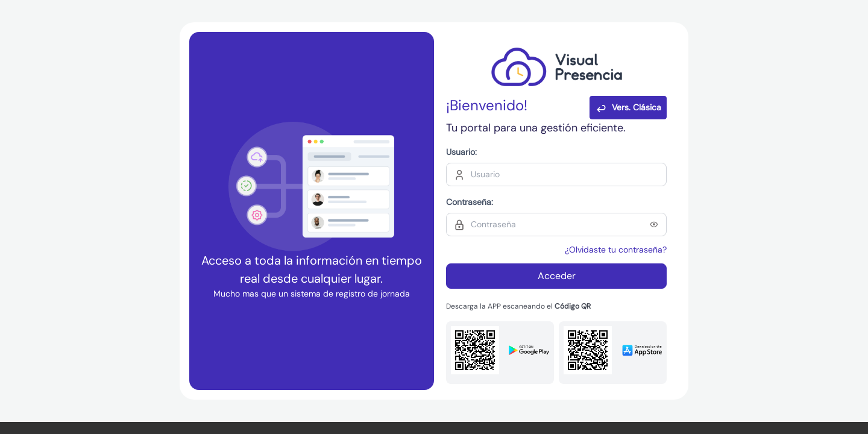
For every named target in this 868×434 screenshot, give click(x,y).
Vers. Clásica (628, 108)
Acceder (557, 276)
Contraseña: (470, 202)
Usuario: (461, 152)
